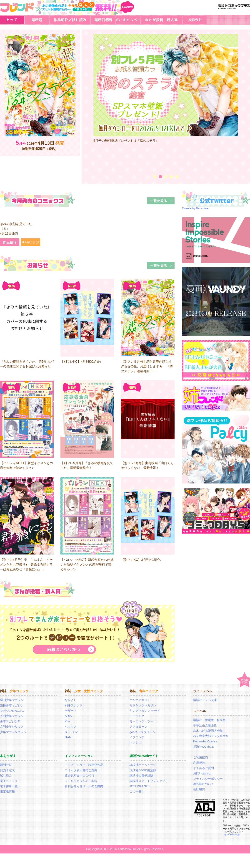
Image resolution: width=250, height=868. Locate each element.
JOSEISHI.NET (140, 786)
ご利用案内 (201, 757)
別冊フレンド (74, 705)
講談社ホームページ (143, 765)
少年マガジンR (10, 721)
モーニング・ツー (141, 721)
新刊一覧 (6, 765)
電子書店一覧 (9, 786)
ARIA (68, 716)
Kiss (68, 721)
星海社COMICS (204, 747)
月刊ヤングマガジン (143, 705)
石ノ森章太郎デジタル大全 (211, 736)
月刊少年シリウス (12, 727)
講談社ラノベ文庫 (205, 700)
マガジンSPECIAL (12, 711)
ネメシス (135, 743)
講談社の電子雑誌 (141, 776)
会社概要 (199, 789)
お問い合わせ (202, 773)
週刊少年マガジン (12, 700)
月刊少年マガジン (12, 716)
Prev (87, 102)
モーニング (137, 716)
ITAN (68, 737)
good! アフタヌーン (142, 732)
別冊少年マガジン (12, 705)
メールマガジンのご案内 (81, 781)
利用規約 (199, 763)
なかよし (71, 700)
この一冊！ (137, 791)
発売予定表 (7, 770)
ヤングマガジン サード (145, 711)
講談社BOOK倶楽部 (143, 770)
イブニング (137, 737)
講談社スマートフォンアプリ (149, 781)
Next (245, 102)
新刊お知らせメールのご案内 (84, 786)
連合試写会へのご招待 (80, 776)
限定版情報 (7, 791)
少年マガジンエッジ (13, 732)
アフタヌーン (138, 727)
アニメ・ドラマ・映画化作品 (84, 765)
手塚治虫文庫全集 (205, 725)
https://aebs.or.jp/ (231, 834)
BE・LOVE (72, 732)
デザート (71, 711)
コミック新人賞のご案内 (81, 770)
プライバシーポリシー (208, 779)
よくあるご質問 (204, 768)
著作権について (204, 784)
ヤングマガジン (140, 700)
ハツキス (71, 727)
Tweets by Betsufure (195, 208)
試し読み (6, 776)
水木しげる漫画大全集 (208, 731)
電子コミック (9, 781)
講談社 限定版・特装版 (209, 720)
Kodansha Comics (205, 741)
